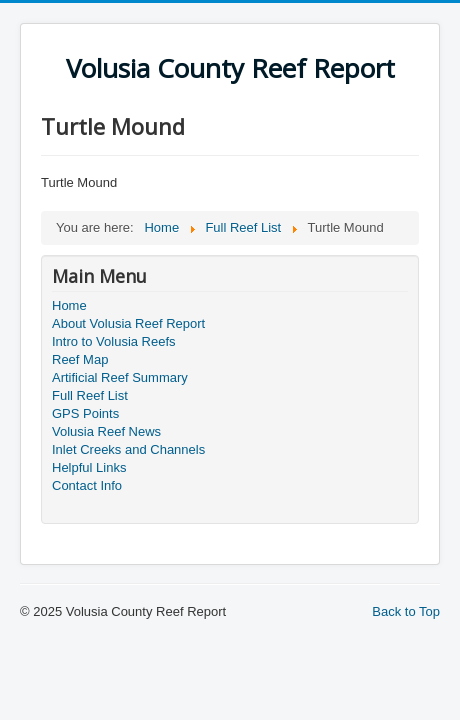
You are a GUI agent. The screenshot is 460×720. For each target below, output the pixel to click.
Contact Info (87, 485)
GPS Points (85, 413)
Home (69, 305)
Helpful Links (89, 467)
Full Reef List (90, 395)
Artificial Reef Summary (120, 377)
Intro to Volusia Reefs (114, 341)
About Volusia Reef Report (128, 323)
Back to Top (406, 611)
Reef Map (80, 359)
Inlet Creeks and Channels (128, 449)
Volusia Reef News (106, 431)
